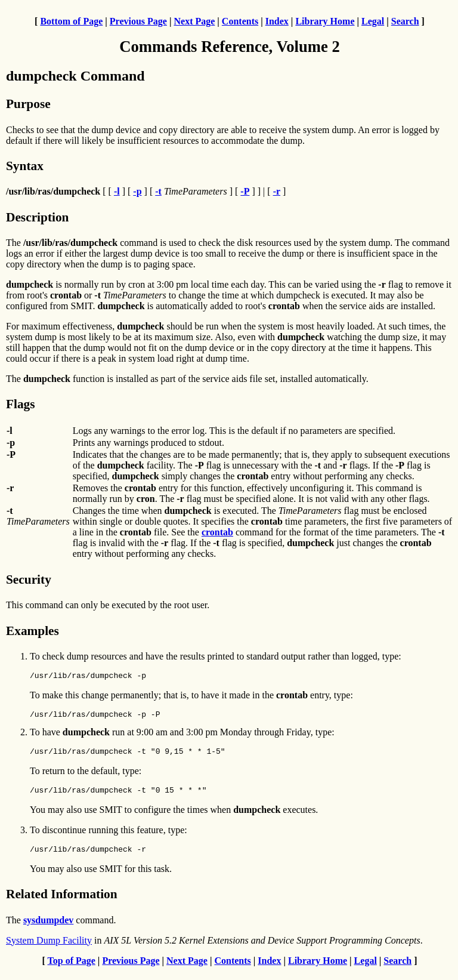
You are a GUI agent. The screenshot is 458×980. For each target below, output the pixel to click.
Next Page (194, 21)
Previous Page (138, 21)
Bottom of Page (71, 21)
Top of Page (72, 970)
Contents (240, 21)
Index (277, 21)
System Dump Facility (49, 949)
